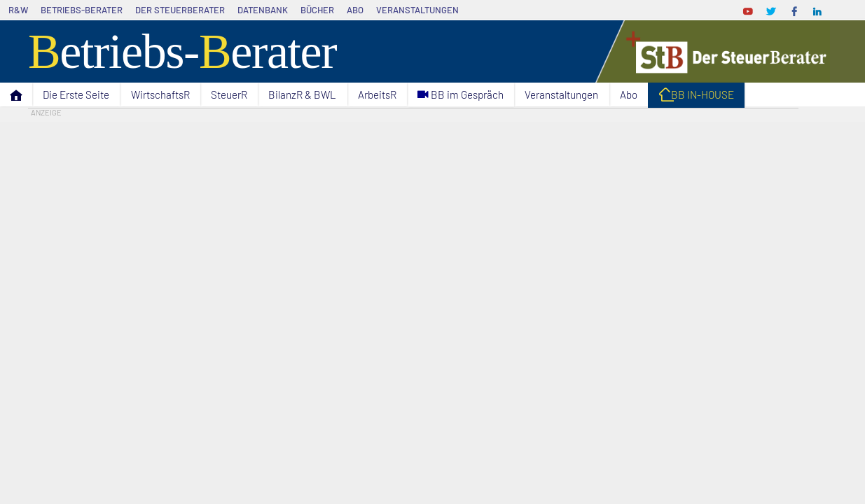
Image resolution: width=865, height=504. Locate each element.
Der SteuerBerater (180, 10)
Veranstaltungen (417, 10)
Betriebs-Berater (82, 10)
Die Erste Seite (76, 94)
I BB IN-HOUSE (696, 97)
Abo (355, 10)
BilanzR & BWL (302, 94)
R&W (18, 10)
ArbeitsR (377, 94)
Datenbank (263, 10)
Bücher (317, 10)
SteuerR (229, 94)
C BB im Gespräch (461, 95)
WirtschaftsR (160, 94)
